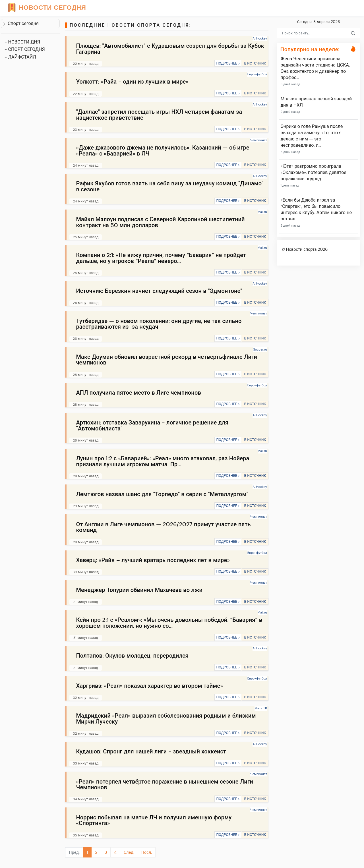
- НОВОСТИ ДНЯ (22, 42)
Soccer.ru (260, 349)
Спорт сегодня (21, 23)
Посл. (147, 852)
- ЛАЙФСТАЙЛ (20, 57)
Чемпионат (259, 140)
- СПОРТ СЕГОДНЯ (25, 49)
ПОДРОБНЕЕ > (228, 63)
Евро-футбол (257, 74)
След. (129, 852)
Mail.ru (262, 212)
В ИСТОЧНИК (255, 63)
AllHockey (260, 38)
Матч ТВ (261, 708)
